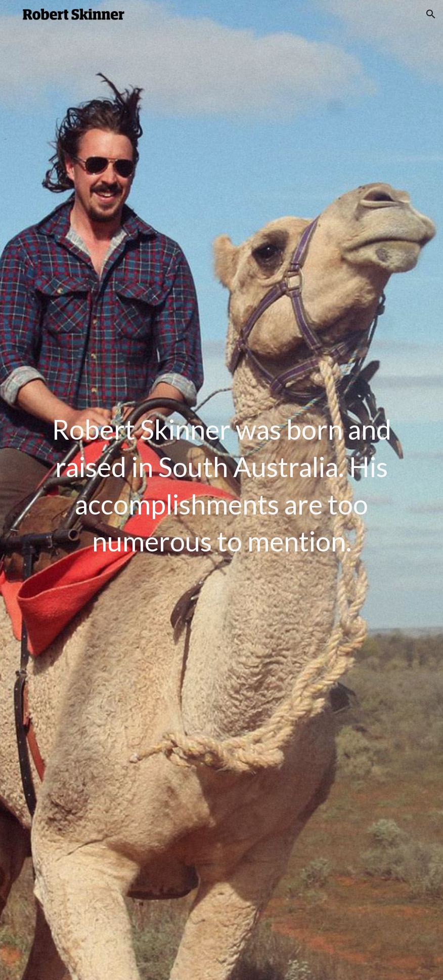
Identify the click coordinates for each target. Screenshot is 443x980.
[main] (222, 490)
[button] (431, 14)
